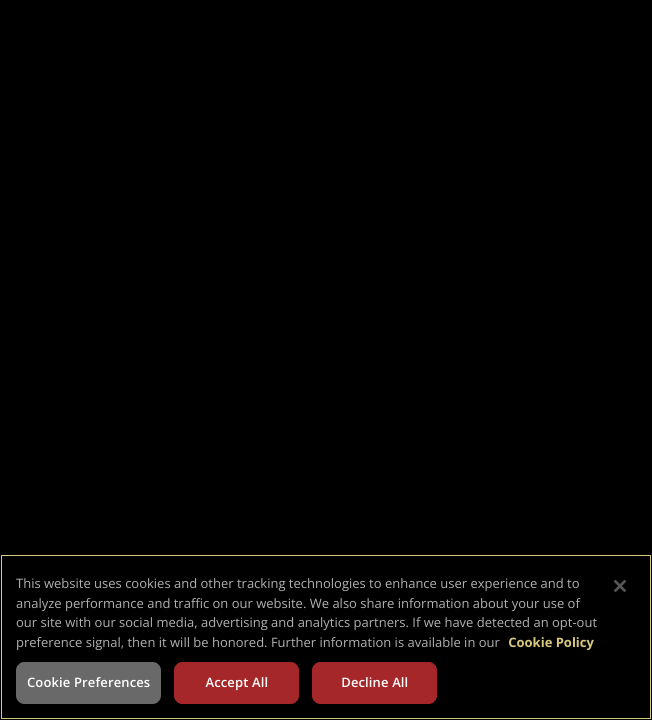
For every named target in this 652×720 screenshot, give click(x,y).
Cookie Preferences (88, 682)
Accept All (236, 682)
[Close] (620, 586)
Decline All (374, 682)
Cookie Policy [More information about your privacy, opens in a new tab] (551, 642)
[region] (326, 637)
